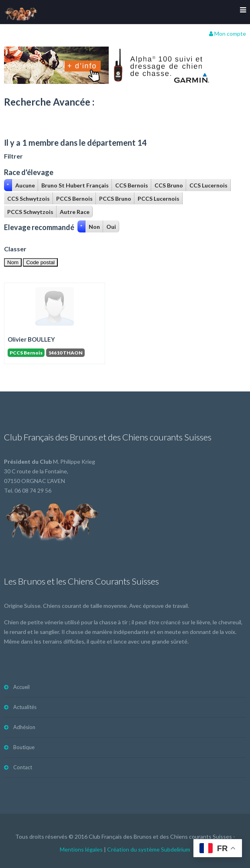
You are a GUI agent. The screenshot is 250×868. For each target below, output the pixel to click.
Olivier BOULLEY (31, 339)
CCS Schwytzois (28, 199)
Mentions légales (81, 849)
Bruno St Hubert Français (75, 185)
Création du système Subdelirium (149, 849)
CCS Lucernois (208, 185)
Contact (23, 767)
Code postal (40, 262)
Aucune (25, 185)
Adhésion (24, 727)
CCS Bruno (169, 185)
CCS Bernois (132, 185)
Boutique (24, 747)
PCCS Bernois (74, 199)
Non (94, 227)
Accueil (21, 687)
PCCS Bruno (115, 199)
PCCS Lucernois (159, 199)
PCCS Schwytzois (30, 212)
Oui (111, 227)
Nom (13, 262)
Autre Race (75, 212)
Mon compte (228, 34)
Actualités (25, 707)
